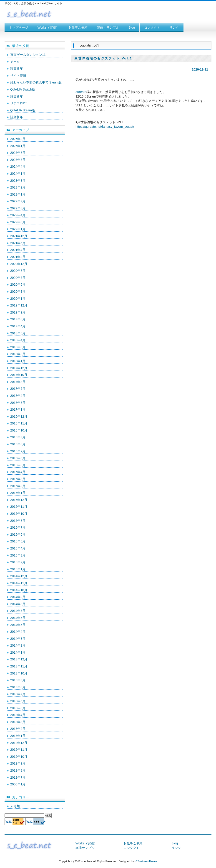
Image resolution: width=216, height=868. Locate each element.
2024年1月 (18, 174)
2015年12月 (19, 500)
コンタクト (152, 27)
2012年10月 (19, 757)
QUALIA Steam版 (23, 110)
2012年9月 (18, 763)
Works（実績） (48, 27)
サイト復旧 (18, 76)
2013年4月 (18, 715)
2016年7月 (18, 451)
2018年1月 (18, 361)
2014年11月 (19, 583)
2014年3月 (18, 639)
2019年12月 (19, 305)
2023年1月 (18, 194)
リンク (174, 27)
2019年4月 (18, 326)
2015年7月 (18, 527)
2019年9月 (18, 312)
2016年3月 (18, 479)
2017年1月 (18, 409)
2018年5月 (18, 333)
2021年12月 (19, 236)
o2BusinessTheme (146, 861)
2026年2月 (18, 139)
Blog (132, 27)
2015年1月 (18, 569)
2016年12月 (19, 417)
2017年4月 (18, 396)
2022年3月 (18, 222)
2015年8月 (18, 521)
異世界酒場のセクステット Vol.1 (103, 58)
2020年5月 (18, 284)
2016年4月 (18, 472)
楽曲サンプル (85, 848)
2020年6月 (18, 278)
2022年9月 (18, 201)
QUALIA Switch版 (23, 89)
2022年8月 (18, 208)
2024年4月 (18, 167)
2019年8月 (18, 319)
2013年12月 (19, 659)
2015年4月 (18, 548)
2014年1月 (18, 652)
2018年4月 (18, 340)
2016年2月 (18, 486)
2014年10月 (19, 590)
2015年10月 (19, 514)
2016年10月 (19, 430)
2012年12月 (19, 743)
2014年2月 (18, 645)
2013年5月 (18, 708)
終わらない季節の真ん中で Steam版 (36, 82)
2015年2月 (18, 562)
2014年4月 (18, 632)
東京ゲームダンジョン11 (28, 55)
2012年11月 (19, 750)
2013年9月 (18, 680)
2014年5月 (18, 625)
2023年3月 (18, 181)
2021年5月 (18, 243)
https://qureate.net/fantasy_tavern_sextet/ (105, 127)
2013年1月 (18, 736)
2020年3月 (18, 292)
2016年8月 (18, 444)
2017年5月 (18, 389)
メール (15, 62)
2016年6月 (18, 458)
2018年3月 (18, 347)
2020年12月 (19, 264)
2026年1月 (18, 146)
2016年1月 (18, 493)
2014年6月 (18, 618)
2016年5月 (18, 465)
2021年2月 (18, 257)
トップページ (19, 27)
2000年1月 (18, 784)
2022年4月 (18, 215)
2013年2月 (18, 729)
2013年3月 (18, 722)
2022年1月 (18, 229)
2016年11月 (19, 423)
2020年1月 (18, 299)
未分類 (15, 806)
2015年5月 (18, 541)
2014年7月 (18, 611)
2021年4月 (18, 250)
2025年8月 (18, 153)
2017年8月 (18, 382)
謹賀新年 (17, 69)
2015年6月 (18, 535)
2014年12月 (19, 576)
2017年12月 (19, 368)
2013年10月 (19, 673)
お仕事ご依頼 (78, 27)
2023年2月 (18, 187)
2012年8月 (18, 770)
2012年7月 (18, 777)
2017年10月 (19, 375)
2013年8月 (18, 687)
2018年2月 (18, 354)
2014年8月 (18, 604)
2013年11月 (19, 666)
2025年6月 (18, 160)
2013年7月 (18, 694)
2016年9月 (18, 437)
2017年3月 (18, 403)
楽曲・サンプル (108, 27)
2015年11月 (19, 507)
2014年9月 (18, 597)
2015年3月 (18, 555)
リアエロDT (19, 103)
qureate (81, 92)
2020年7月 (18, 271)
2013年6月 (18, 701)
